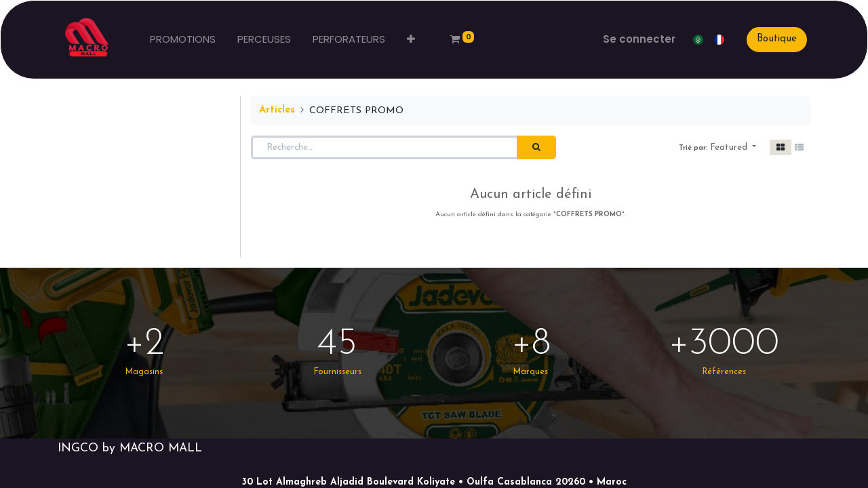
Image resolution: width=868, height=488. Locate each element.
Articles (277, 110)
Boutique (777, 39)
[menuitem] (183, 40)
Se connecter (639, 39)
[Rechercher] (536, 148)
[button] (411, 40)
